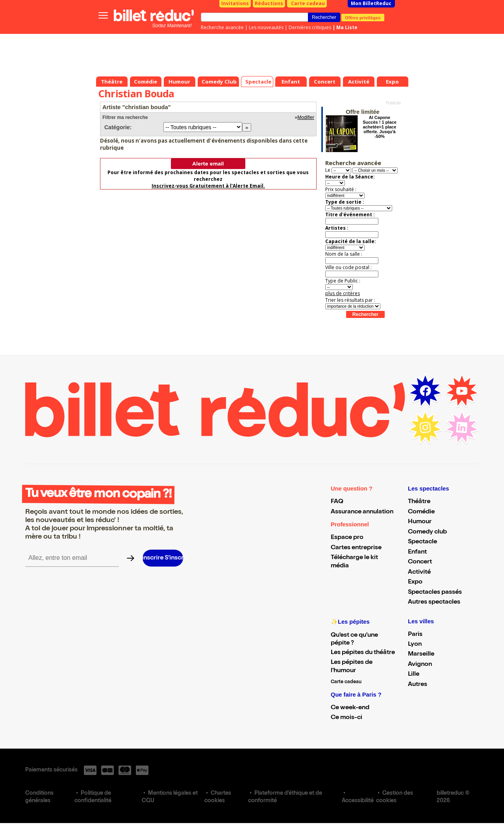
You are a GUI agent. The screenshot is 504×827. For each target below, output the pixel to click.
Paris (415, 635)
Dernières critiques (310, 27)
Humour (420, 522)
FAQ (337, 502)
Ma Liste (347, 27)
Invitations (235, 3)
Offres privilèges (363, 17)
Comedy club (427, 532)
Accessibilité (358, 801)
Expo (415, 582)
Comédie (421, 512)
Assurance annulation (362, 512)
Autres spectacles (434, 602)
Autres (418, 685)
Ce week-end (350, 708)
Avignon (420, 665)
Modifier (306, 117)
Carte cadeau (308, 3)
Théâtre (419, 502)
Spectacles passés (435, 593)
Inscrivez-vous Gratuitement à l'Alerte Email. (208, 186)
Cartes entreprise (356, 548)
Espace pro (347, 538)
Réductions (269, 3)
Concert (420, 562)
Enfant (417, 552)
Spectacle (422, 542)
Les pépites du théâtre (363, 653)
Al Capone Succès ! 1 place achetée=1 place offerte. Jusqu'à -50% (380, 127)
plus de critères (343, 293)
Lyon (415, 645)
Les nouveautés (266, 27)
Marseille (421, 654)
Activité (419, 572)
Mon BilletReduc (371, 3)
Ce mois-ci (346, 718)
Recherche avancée (222, 27)
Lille (414, 675)
